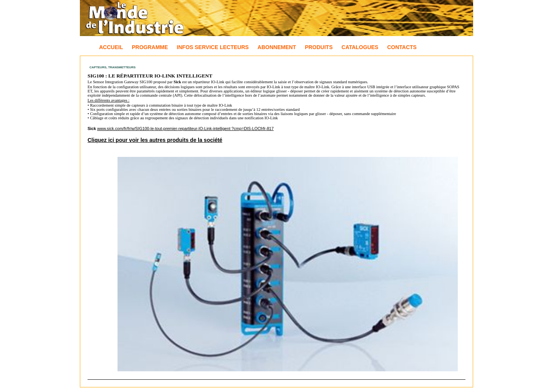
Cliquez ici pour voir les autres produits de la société (155, 140)
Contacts (402, 47)
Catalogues (360, 47)
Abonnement (277, 47)
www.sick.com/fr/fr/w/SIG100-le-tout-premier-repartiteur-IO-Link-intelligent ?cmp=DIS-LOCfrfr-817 (185, 128)
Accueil (111, 47)
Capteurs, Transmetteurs (113, 67)
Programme (150, 47)
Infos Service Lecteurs (213, 47)
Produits (319, 47)
